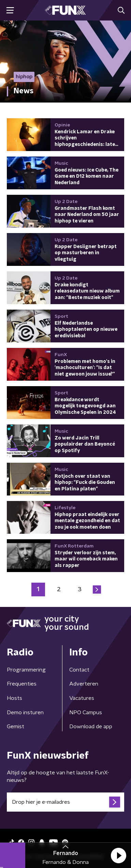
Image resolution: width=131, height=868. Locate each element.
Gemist (16, 727)
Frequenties (22, 684)
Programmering (26, 670)
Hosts (14, 698)
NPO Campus (86, 713)
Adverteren (84, 684)
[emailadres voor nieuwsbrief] (65, 802)
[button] (118, 855)
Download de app (91, 727)
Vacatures (82, 698)
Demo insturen (25, 713)
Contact (79, 670)
